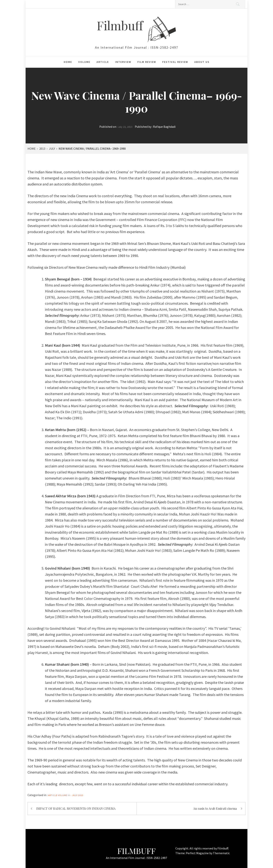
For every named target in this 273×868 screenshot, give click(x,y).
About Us (202, 62)
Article (103, 62)
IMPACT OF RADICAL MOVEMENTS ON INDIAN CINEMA (76, 808)
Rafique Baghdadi (164, 127)
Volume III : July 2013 (71, 795)
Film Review (147, 62)
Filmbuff (121, 25)
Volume (84, 62)
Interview (123, 62)
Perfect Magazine (198, 853)
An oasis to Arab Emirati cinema (215, 808)
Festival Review (175, 62)
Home (68, 62)
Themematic (221, 853)
